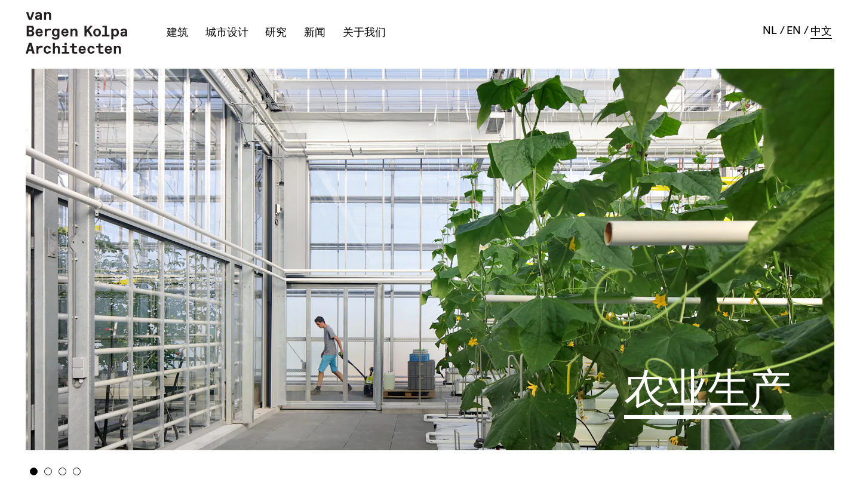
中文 (821, 31)
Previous (115, 255)
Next (745, 255)
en (794, 30)
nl (770, 30)
